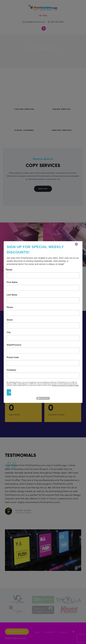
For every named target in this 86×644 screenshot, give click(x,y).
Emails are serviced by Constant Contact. (66, 385)
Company (11, 370)
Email (10, 270)
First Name (12, 282)
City (9, 332)
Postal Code (13, 357)
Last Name (12, 295)
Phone (10, 307)
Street (10, 320)
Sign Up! (10, 392)
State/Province (14, 345)
